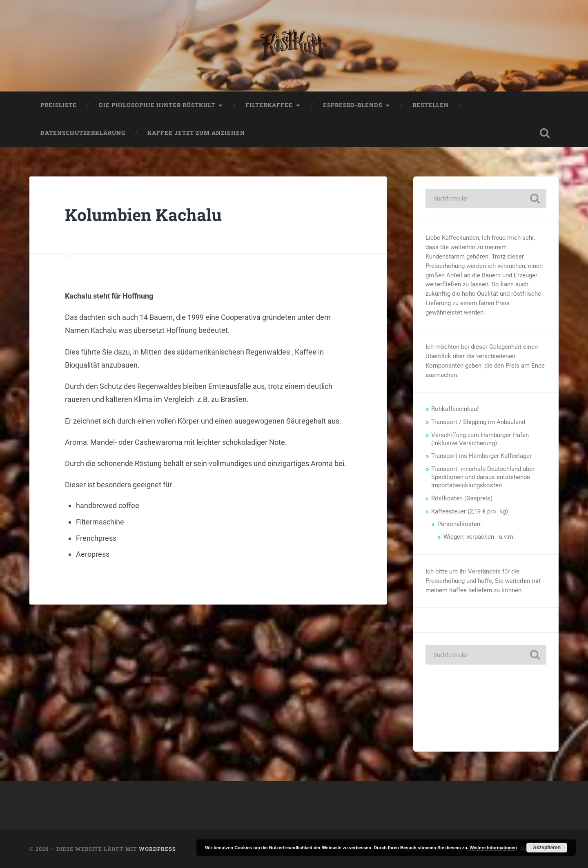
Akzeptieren (547, 848)
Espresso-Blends (353, 105)
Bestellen (431, 105)
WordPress (157, 849)
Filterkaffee (269, 105)
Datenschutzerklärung (83, 133)
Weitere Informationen (493, 848)
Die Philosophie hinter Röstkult (157, 105)
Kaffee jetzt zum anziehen (196, 133)
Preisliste (59, 105)
